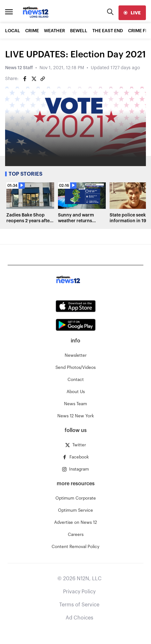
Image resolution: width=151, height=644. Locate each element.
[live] (132, 13)
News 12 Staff (19, 68)
